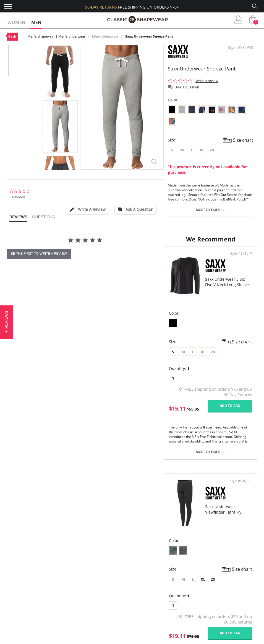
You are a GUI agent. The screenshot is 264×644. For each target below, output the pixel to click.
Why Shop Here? (84, 583)
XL (172, 383)
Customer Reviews (87, 592)
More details (208, 210)
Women (16, 22)
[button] (6, 322)
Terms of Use (50, 641)
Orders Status (22, 600)
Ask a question (187, 87)
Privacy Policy (83, 618)
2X (182, 383)
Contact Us (19, 627)
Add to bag (102, 437)
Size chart (243, 140)
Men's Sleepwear (105, 36)
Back (12, 36)
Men (36, 22)
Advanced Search (25, 583)
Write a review (207, 81)
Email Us (216, 621)
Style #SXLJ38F (239, 284)
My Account (19, 592)
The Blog (77, 609)
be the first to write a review (39, 254)
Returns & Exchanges (29, 618)
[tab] (88, 210)
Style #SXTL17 (113, 284)
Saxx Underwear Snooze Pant (149, 36)
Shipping (15, 609)
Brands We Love (84, 600)
